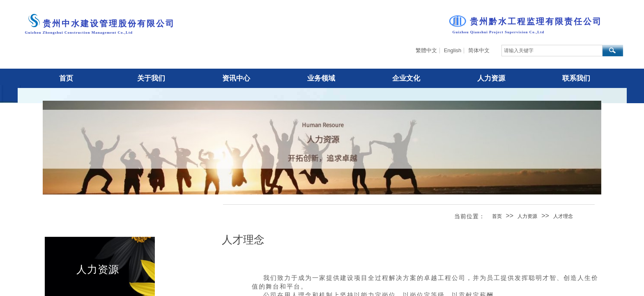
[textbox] (552, 51)
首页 (497, 216)
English (453, 51)
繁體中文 (426, 51)
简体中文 (479, 51)
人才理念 (563, 216)
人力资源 (527, 216)
